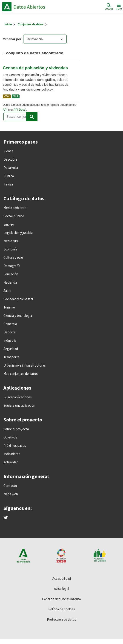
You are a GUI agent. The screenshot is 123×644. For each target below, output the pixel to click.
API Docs (19, 110)
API (5, 110)
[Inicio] (8, 24)
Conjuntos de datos (31, 24)
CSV (7, 96)
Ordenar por (12, 39)
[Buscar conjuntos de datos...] (20, 117)
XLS (16, 96)
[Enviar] (32, 117)
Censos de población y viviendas (35, 68)
